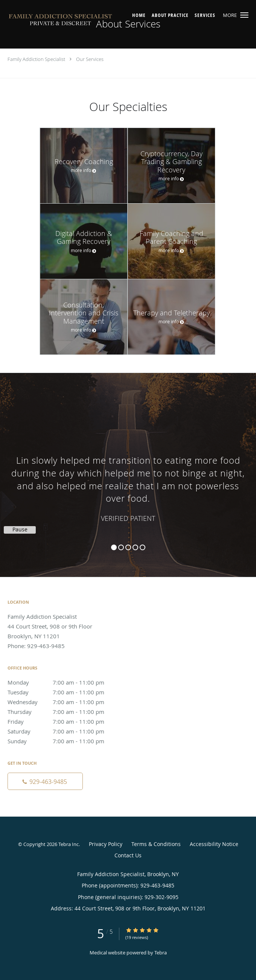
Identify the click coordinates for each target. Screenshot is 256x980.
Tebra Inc (69, 844)
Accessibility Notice (214, 844)
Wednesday (62, 702)
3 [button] (128, 547)
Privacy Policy (106, 844)
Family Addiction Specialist (36, 59)
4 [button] (135, 547)
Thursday (62, 712)
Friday (62, 721)
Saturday (62, 731)
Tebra (161, 953)
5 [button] (142, 547)
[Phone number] (45, 781)
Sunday (62, 741)
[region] (128, 467)
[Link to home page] (81, 21)
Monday (62, 682)
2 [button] (121, 547)
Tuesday (62, 692)
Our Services (90, 59)
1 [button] (114, 547)
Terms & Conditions (156, 844)
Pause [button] (20, 530)
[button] (244, 15)
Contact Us (128, 855)
